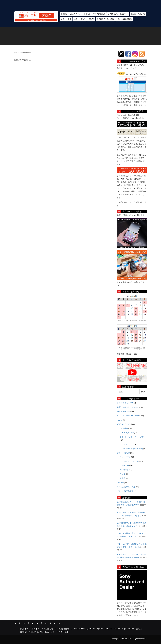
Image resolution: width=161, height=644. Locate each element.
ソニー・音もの (80, 19)
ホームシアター (126, 444)
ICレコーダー (125, 470)
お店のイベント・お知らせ (80, 14)
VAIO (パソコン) (123, 424)
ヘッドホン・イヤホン (129, 461)
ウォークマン (125, 457)
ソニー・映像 (66, 19)
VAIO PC (141, 14)
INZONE (91, 19)
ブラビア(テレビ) (127, 433)
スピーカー (124, 465)
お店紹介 (64, 14)
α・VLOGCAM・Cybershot (118, 14)
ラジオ (122, 474)
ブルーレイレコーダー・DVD (132, 437)
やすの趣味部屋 (99, 14)
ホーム (17, 52)
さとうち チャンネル (125, 403)
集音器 (122, 478)
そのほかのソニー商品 (105, 19)
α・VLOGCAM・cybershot (128, 416)
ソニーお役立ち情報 (124, 19)
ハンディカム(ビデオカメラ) (131, 449)
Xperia (133, 14)
